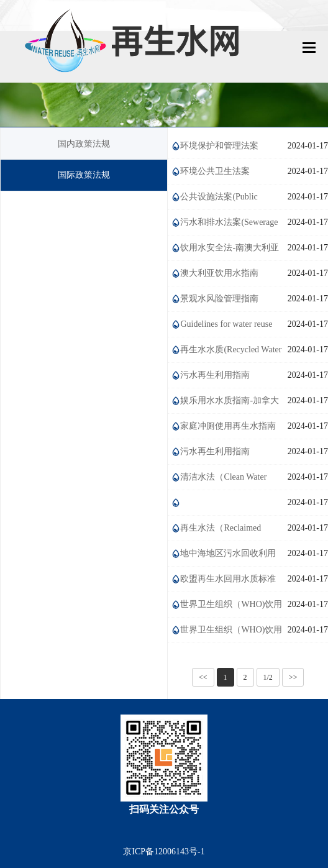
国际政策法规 (84, 175)
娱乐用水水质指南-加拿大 (230, 400)
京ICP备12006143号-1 (164, 852)
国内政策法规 (84, 144)
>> (293, 677)
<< (203, 677)
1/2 (268, 677)
